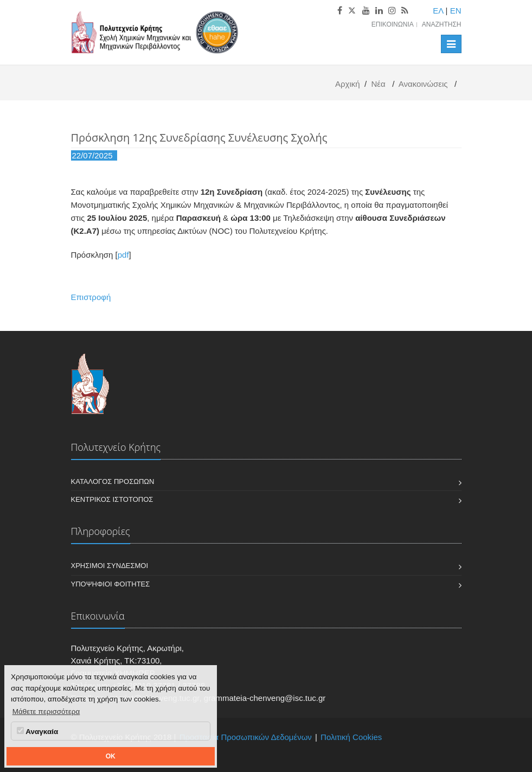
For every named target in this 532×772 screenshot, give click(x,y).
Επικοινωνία (393, 24)
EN (456, 11)
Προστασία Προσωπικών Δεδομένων (246, 737)
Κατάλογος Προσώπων (113, 481)
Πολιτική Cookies (351, 737)
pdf (123, 255)
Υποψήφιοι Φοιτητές (111, 584)
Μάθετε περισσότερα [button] (46, 712)
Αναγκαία (37, 731)
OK (111, 756)
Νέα (378, 84)
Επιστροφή (91, 297)
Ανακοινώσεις (423, 84)
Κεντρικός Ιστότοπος (112, 499)
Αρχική (348, 84)
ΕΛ (438, 11)
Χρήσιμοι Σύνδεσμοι (110, 566)
